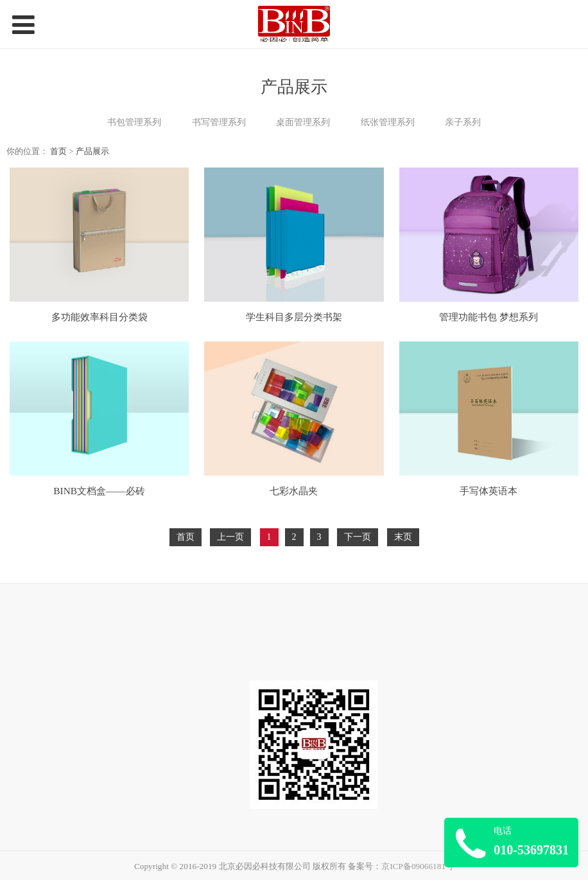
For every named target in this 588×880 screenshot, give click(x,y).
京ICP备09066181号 (418, 866)
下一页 (358, 537)
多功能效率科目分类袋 (99, 317)
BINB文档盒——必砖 (99, 491)
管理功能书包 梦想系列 (489, 317)
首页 (58, 151)
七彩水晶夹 (294, 491)
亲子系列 (463, 122)
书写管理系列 (219, 122)
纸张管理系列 (388, 122)
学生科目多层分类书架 (294, 317)
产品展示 (92, 151)
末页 (403, 537)
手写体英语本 (489, 491)
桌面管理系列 (303, 122)
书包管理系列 (134, 122)
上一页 (230, 537)
